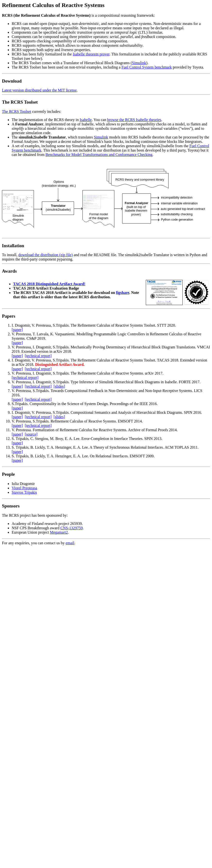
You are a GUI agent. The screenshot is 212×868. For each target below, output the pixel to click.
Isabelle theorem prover (91, 54)
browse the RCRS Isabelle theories (134, 120)
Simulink (139, 63)
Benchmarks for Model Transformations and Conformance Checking (99, 155)
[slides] (59, 386)
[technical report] (38, 356)
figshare (123, 293)
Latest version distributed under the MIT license (39, 90)
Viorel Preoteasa (24, 488)
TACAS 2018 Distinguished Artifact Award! (49, 284)
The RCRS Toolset (16, 111)
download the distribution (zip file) (46, 255)
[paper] (17, 330)
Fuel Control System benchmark (147, 67)
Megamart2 (59, 532)
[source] (31, 434)
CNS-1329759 (72, 528)
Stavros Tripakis (24, 492)
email (70, 543)
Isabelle (86, 120)
